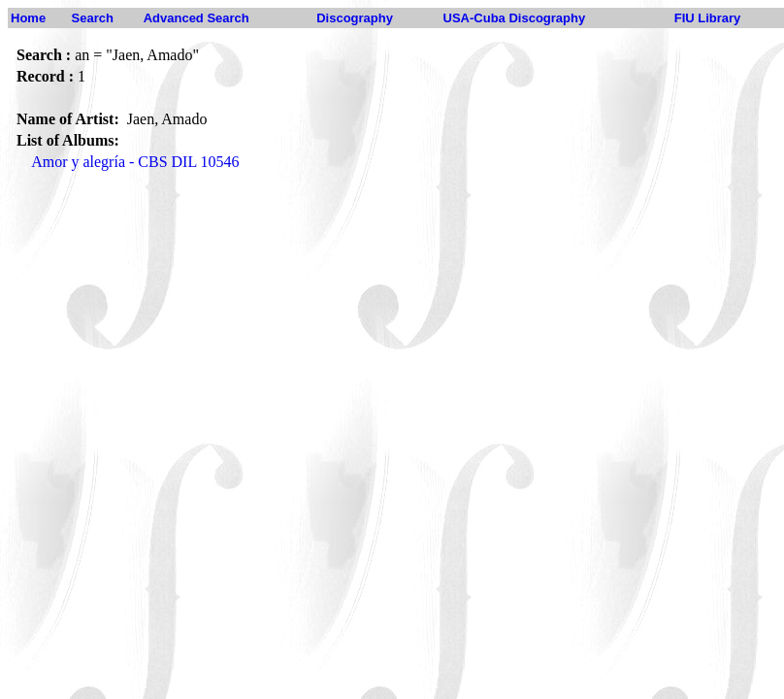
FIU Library (708, 18)
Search (93, 18)
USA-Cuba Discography (515, 18)
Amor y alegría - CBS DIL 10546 (135, 162)
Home (28, 18)
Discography (355, 18)
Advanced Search (196, 18)
